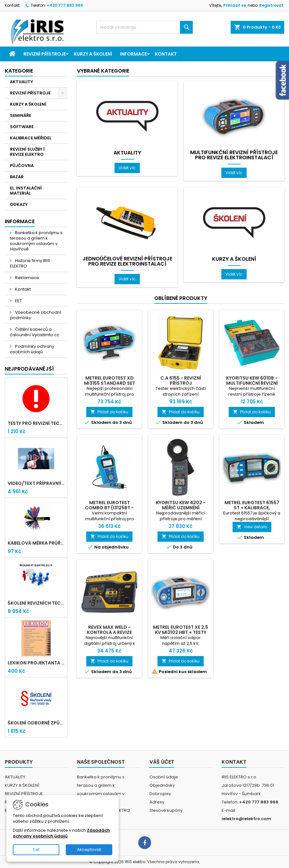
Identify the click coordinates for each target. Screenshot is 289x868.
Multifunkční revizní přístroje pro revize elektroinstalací (234, 155)
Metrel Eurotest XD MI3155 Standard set (110, 381)
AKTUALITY (21, 82)
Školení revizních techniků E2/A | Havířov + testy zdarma (36, 603)
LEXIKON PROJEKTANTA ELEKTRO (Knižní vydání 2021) (36, 663)
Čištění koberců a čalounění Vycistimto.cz (34, 332)
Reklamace (27, 278)
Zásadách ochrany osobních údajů (61, 833)
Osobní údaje (164, 777)
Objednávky (162, 785)
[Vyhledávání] (144, 27)
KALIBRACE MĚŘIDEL (31, 138)
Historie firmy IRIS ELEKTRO (30, 263)
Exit (36, 850)
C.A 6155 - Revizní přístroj (181, 381)
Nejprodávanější (29, 369)
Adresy (157, 802)
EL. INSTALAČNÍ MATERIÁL (26, 191)
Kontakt (12, 5)
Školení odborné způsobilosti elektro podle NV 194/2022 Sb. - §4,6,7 (36, 723)
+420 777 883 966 (65, 5)
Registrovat (271, 5)
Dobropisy (160, 794)
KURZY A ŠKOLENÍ (93, 54)
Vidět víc (129, 168)
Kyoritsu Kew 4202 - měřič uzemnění (181, 505)
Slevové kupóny (166, 810)
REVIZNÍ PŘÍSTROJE (45, 54)
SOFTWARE (22, 127)
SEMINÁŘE (21, 115)
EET (18, 301)
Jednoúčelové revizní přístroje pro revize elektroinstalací (127, 261)
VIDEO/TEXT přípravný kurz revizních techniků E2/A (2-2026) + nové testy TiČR (36, 483)
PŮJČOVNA (22, 166)
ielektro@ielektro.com (246, 819)
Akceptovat (89, 850)
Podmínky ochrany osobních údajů (32, 349)
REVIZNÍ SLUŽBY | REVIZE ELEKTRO (27, 152)
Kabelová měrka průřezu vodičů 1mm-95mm (36, 543)
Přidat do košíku (109, 412)
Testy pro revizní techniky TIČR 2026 (36, 423)
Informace (133, 54)
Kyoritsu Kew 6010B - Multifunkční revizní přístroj (252, 383)
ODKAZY (19, 204)
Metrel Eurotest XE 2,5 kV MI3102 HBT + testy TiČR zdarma (181, 632)
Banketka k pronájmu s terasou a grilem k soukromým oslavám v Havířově (36, 241)
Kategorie (19, 71)
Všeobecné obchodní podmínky (36, 315)
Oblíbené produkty (181, 298)
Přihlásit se (235, 5)
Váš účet (162, 762)
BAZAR (17, 177)
